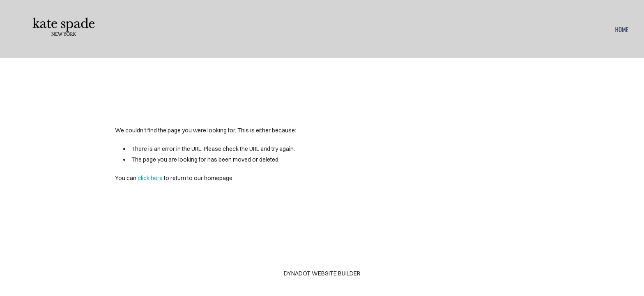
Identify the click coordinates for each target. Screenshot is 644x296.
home (622, 29)
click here (150, 178)
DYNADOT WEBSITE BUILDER (322, 273)
